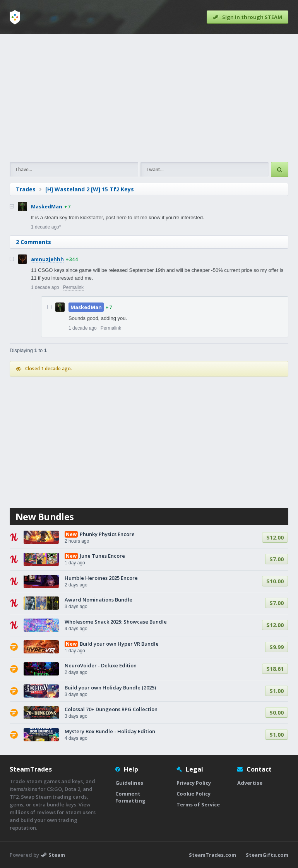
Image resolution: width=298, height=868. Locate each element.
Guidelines (129, 783)
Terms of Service (198, 804)
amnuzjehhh (47, 259)
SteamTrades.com (212, 855)
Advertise (250, 783)
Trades (26, 189)
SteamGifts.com (267, 855)
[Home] (15, 17)
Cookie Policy (194, 794)
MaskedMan (47, 206)
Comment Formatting (130, 797)
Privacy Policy (194, 783)
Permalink (73, 287)
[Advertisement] (149, 98)
